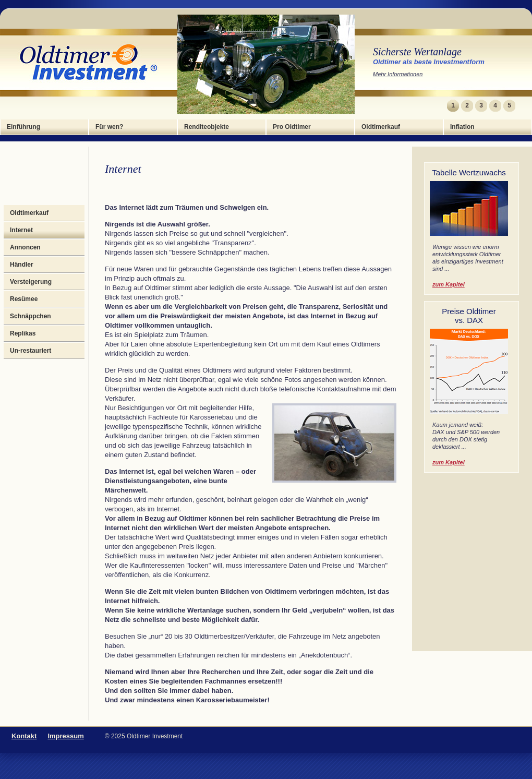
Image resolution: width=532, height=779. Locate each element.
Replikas (23, 333)
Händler (22, 265)
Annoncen (25, 247)
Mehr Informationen (398, 74)
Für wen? (109, 127)
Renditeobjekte (207, 127)
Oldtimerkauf (381, 127)
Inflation (462, 127)
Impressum (65, 736)
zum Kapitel (449, 284)
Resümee (24, 299)
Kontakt (24, 736)
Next (522, 106)
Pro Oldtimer (292, 127)
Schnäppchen (31, 316)
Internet (21, 230)
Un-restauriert (31, 351)
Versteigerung (31, 282)
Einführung (23, 127)
